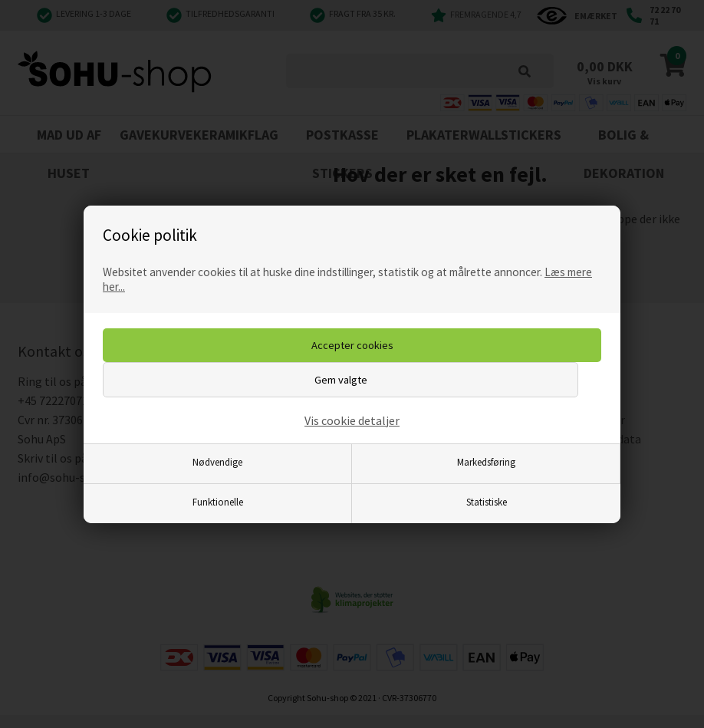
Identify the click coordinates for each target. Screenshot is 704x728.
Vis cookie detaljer (352, 420)
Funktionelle (218, 502)
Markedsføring (486, 462)
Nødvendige (217, 462)
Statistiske (487, 502)
